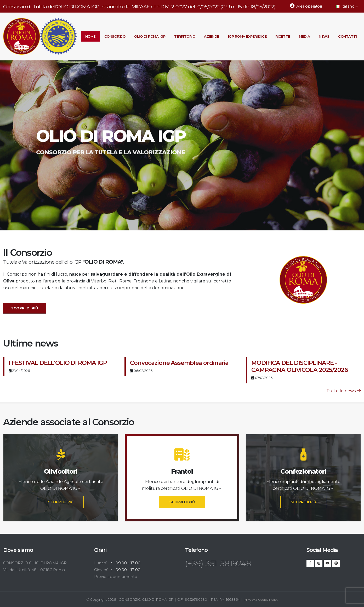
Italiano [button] (347, 6)
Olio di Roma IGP (150, 36)
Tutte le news (344, 391)
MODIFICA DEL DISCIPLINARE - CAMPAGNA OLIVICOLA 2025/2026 (300, 366)
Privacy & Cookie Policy (261, 599)
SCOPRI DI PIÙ (61, 502)
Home (90, 36)
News (324, 36)
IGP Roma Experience (247, 36)
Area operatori (306, 6)
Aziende (212, 36)
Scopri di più (25, 308)
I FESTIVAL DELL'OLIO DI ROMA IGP (58, 363)
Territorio (185, 36)
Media (305, 36)
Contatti (347, 36)
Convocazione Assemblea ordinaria (179, 363)
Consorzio (115, 36)
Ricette (283, 36)
